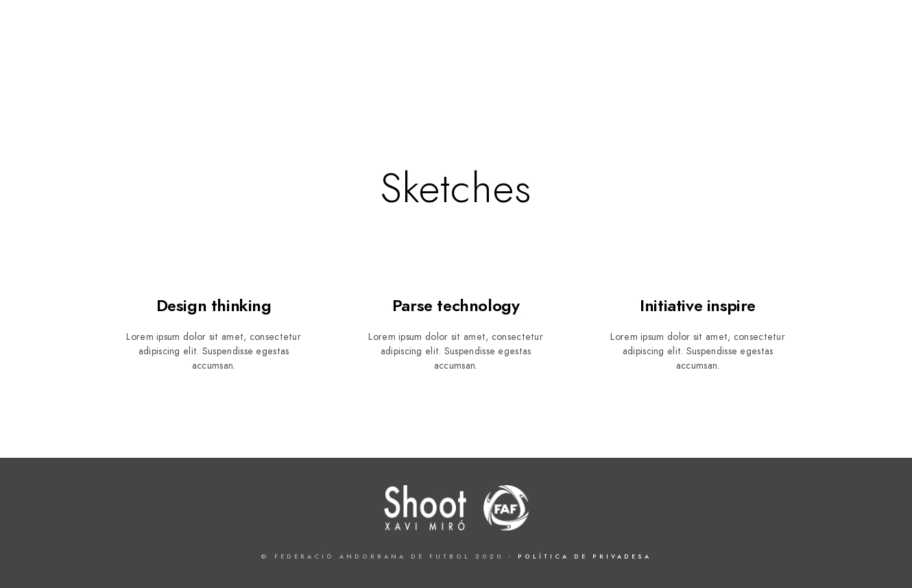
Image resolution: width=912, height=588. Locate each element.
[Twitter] (811, 28)
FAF (709, 56)
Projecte (653, 56)
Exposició (766, 56)
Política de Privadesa (585, 556)
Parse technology (456, 305)
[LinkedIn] (835, 28)
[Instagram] (859, 28)
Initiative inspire (698, 305)
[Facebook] (787, 28)
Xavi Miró (840, 56)
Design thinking (214, 305)
